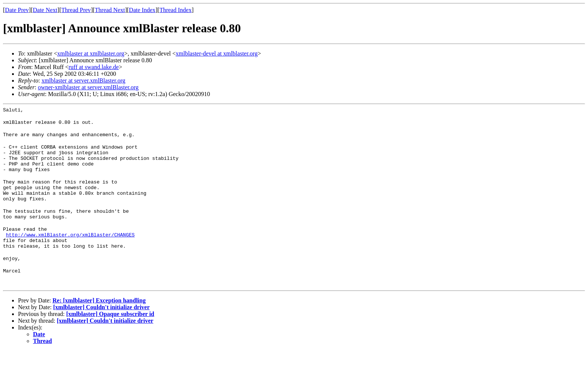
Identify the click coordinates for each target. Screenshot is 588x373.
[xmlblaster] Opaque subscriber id (110, 336)
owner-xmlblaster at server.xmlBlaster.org (88, 87)
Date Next (45, 10)
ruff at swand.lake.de (94, 67)
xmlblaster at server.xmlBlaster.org (84, 80)
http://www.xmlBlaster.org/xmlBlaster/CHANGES (70, 253)
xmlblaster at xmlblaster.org (91, 53)
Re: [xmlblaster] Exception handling (99, 323)
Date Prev (17, 10)
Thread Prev (76, 10)
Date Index (142, 10)
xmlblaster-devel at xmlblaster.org (216, 53)
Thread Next (110, 10)
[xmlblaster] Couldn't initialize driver (101, 330)
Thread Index (175, 10)
